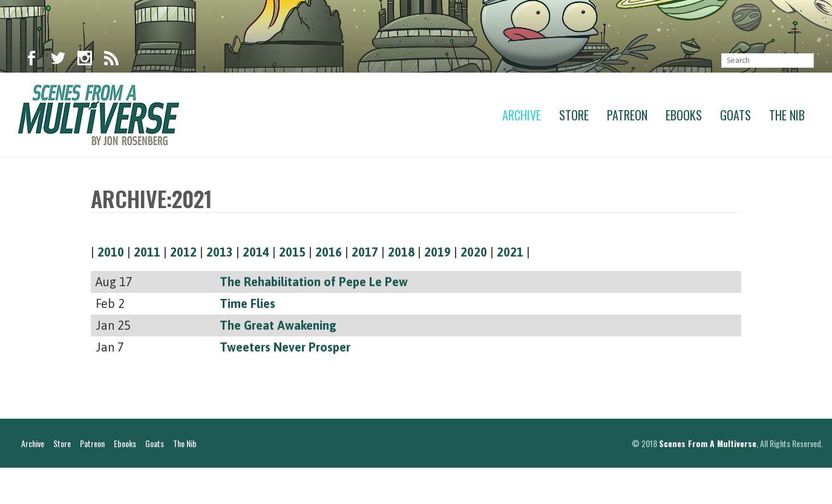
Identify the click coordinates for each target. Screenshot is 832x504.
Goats (735, 115)
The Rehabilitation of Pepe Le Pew (314, 282)
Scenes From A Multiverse (708, 479)
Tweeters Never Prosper (285, 347)
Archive (522, 115)
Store (574, 115)
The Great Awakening (278, 325)
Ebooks (684, 115)
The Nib (787, 115)
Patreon (627, 115)
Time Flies (247, 303)
